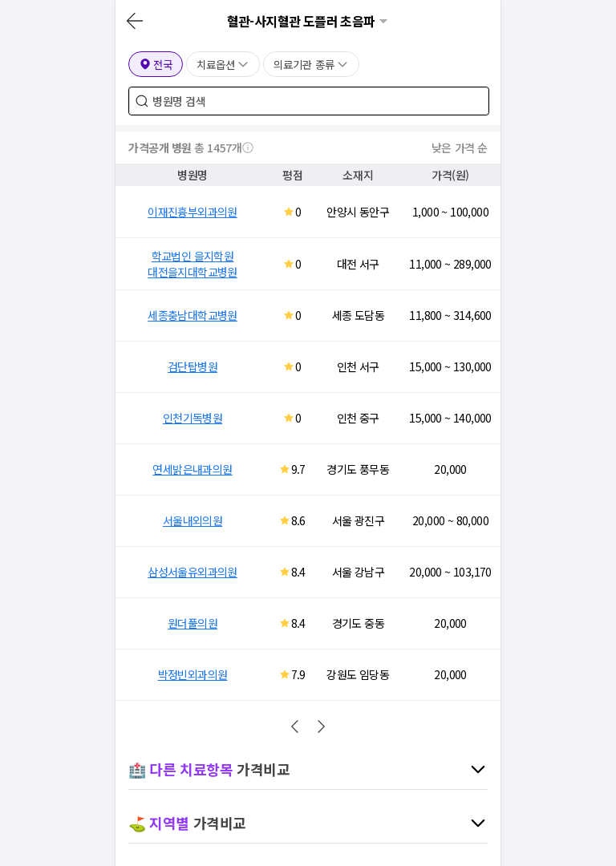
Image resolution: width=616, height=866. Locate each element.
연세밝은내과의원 (192, 469)
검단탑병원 (192, 366)
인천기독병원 (192, 418)
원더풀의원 (192, 623)
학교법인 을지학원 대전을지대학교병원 (192, 264)
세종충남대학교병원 (192, 315)
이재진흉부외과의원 (192, 212)
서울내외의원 (192, 520)
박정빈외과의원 (193, 674)
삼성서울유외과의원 (192, 572)
